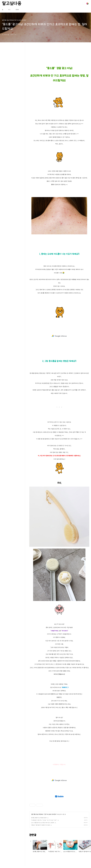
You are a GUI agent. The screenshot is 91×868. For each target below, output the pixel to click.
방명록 (17, 10)
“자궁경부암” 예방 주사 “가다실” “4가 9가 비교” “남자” (44, 820)
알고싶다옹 (12, 3)
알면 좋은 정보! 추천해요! (37, 814)
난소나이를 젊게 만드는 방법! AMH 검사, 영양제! (43, 823)
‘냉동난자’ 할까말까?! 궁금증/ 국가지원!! (40, 825)
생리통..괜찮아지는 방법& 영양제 (39, 818)
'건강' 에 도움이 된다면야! (50, 814)
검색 (84, 3)
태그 (9, 10)
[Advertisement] (59, 336)
